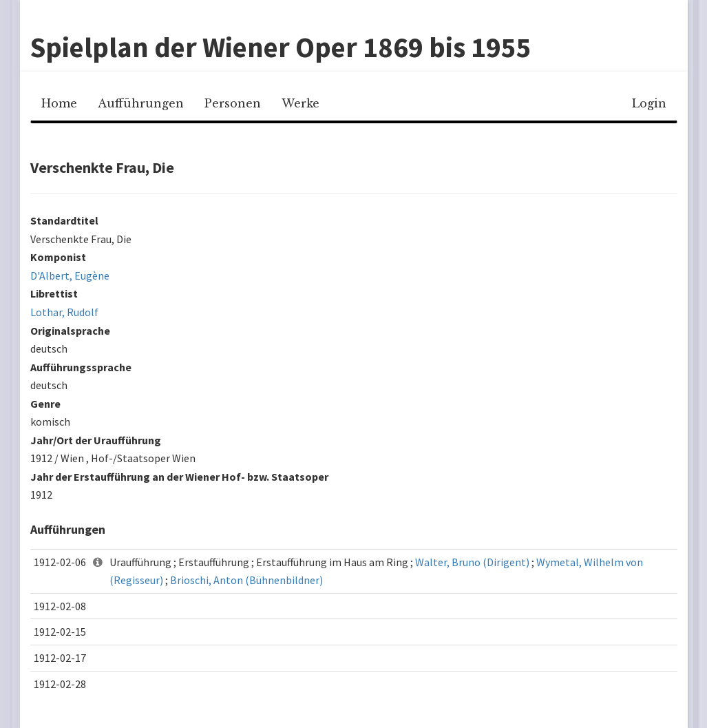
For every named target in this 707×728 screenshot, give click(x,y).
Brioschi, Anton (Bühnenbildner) (246, 580)
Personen (233, 103)
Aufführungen (141, 103)
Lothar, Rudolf (64, 312)
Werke (300, 103)
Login (649, 103)
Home (59, 103)
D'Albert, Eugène (70, 275)
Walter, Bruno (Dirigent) (472, 562)
